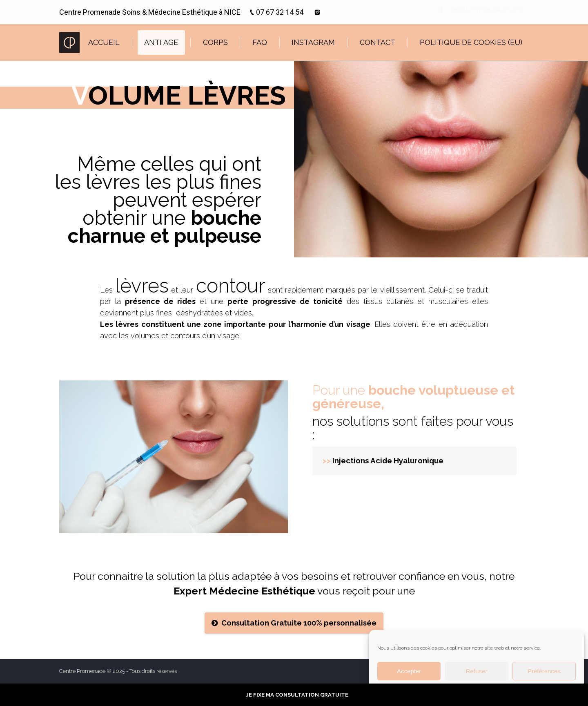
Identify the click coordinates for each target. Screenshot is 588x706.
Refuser (477, 671)
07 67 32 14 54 (280, 12)
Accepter (409, 671)
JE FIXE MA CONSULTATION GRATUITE (297, 695)
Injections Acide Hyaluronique (388, 460)
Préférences (544, 671)
